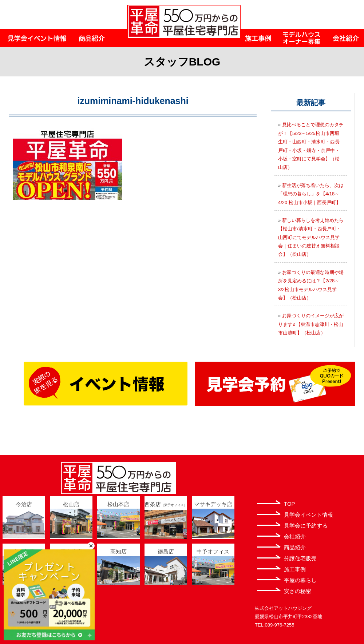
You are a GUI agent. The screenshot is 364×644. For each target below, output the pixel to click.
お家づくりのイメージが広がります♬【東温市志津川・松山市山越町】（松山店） (311, 324)
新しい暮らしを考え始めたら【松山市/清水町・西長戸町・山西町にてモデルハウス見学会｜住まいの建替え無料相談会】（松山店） (311, 237)
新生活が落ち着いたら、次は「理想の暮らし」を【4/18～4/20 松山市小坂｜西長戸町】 (311, 194)
